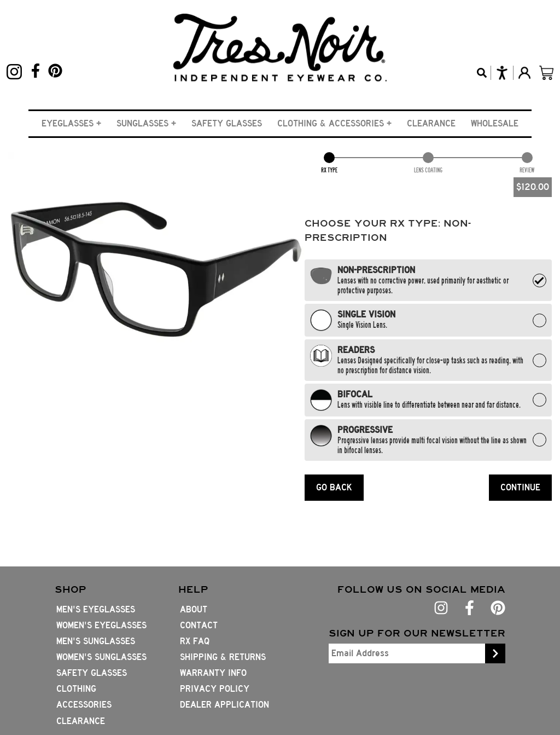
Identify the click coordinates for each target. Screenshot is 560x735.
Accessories (84, 705)
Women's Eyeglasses (101, 625)
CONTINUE (520, 487)
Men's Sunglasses (96, 641)
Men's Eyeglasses (96, 609)
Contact (199, 625)
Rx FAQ (195, 641)
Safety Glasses (227, 123)
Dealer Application (224, 705)
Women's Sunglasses (101, 657)
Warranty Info (213, 673)
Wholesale (495, 123)
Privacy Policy (215, 689)
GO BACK (334, 487)
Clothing (76, 689)
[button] (71, 123)
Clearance (431, 123)
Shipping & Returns (223, 657)
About (194, 609)
